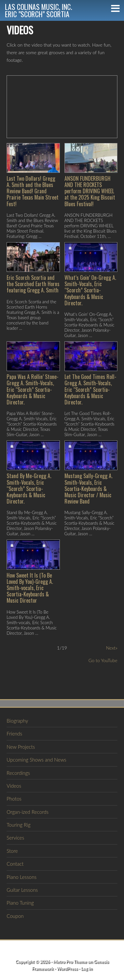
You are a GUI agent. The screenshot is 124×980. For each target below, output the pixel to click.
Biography (17, 721)
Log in (87, 968)
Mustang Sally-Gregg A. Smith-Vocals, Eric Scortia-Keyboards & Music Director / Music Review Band (88, 489)
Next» (112, 648)
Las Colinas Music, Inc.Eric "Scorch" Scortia (39, 10)
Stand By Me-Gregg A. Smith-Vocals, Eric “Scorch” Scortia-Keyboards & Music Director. (29, 489)
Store (12, 851)
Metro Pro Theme (70, 961)
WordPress (67, 968)
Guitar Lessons (22, 890)
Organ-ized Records (28, 812)
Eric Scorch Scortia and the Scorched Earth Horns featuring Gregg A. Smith (33, 284)
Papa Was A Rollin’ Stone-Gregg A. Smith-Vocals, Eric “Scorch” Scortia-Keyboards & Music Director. (33, 389)
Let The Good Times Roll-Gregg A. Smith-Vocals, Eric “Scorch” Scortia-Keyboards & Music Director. (90, 389)
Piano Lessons (21, 877)
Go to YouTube (103, 660)
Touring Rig (19, 825)
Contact (15, 864)
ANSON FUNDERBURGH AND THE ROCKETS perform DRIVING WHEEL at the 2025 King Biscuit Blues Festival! (90, 191)
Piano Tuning (20, 903)
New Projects (21, 747)
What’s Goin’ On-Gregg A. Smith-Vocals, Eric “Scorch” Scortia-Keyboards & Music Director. (90, 290)
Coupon (15, 916)
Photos (14, 799)
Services (15, 838)
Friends (14, 734)
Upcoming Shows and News (36, 760)
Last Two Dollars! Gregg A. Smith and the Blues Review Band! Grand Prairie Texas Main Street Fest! (33, 191)
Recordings (18, 773)
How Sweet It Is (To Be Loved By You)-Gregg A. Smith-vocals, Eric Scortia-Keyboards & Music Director (30, 588)
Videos (14, 786)
